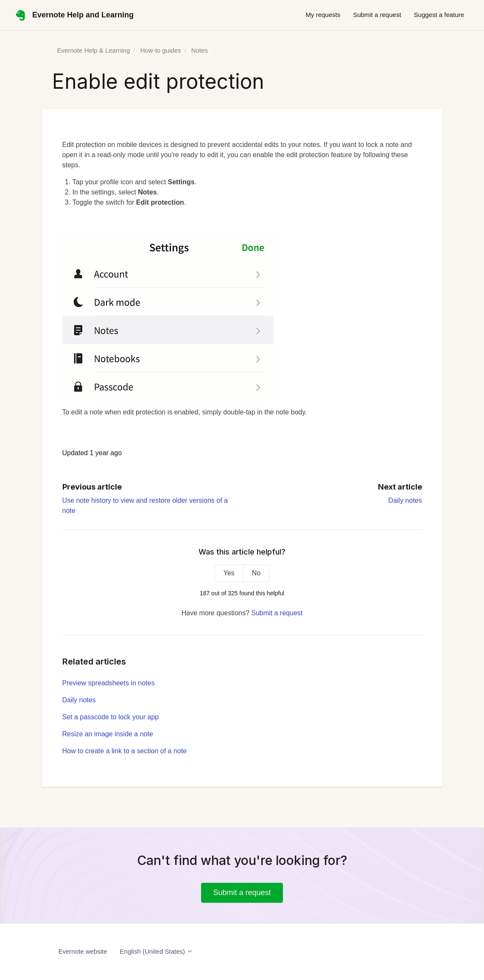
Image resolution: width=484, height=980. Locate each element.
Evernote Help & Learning (94, 50)
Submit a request (377, 15)
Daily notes (405, 500)
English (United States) (157, 951)
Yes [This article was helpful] (229, 573)
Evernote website (83, 951)
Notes (200, 50)
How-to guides (161, 50)
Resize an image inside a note (108, 734)
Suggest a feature (439, 15)
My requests (323, 15)
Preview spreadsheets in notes (109, 683)
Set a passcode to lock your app (111, 717)
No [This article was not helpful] (256, 573)
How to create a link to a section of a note (125, 751)
